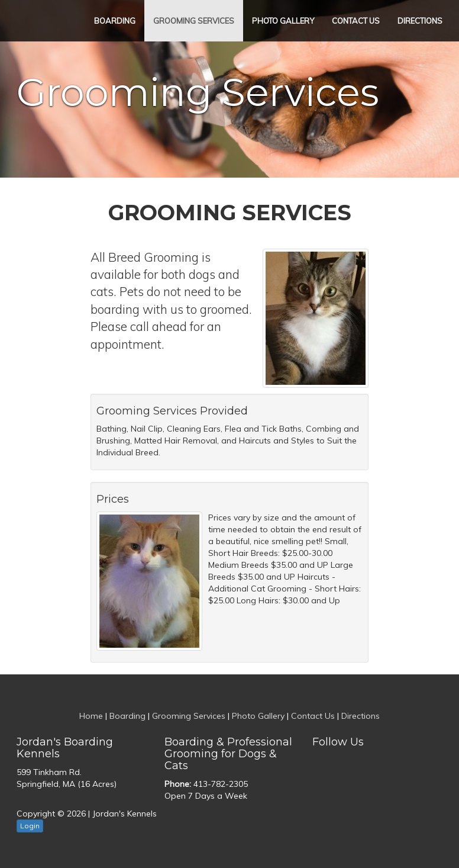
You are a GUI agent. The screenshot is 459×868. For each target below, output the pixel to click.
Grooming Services (194, 21)
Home (91, 716)
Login (30, 826)
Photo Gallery (283, 21)
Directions (420, 21)
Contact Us (356, 21)
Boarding (115, 21)
